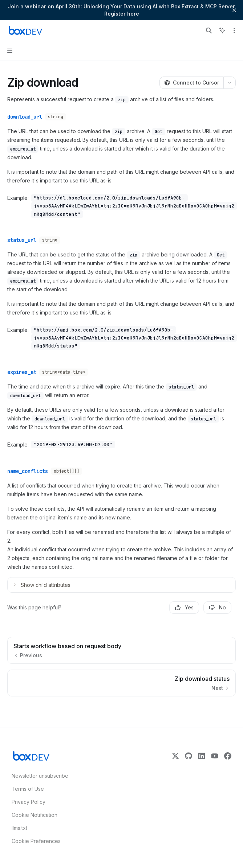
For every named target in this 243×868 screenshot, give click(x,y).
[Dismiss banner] (234, 10)
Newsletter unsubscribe (38, 776)
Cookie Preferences (36, 841)
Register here (122, 14)
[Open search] (209, 30)
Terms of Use (28, 789)
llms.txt (19, 828)
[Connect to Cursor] (191, 83)
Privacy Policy (29, 802)
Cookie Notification (35, 815)
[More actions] (234, 30)
